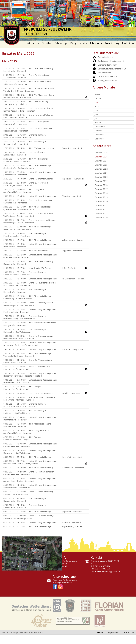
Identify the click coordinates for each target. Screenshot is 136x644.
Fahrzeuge (61, 43)
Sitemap (100, 632)
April (97, 106)
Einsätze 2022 (101, 169)
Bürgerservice (79, 43)
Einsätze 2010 (101, 217)
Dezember (99, 139)
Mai (96, 110)
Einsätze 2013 (101, 205)
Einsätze (47, 43)
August (98, 123)
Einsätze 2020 (101, 177)
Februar (98, 98)
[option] (68, 20)
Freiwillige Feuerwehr (62, 582)
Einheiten (128, 43)
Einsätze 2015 (101, 197)
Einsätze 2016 (101, 193)
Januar (97, 94)
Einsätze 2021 (101, 173)
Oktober (98, 131)
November (99, 135)
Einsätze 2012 (101, 209)
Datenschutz (128, 632)
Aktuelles (33, 43)
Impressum (113, 632)
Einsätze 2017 (101, 189)
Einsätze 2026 (101, 153)
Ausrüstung (112, 43)
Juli (96, 118)
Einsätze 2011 (101, 213)
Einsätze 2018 (101, 185)
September (100, 127)
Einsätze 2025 (101, 157)
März (97, 102)
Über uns (96, 43)
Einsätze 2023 (101, 165)
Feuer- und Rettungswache (65, 580)
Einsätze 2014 (101, 201)
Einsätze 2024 (101, 161)
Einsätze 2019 (101, 181)
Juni (96, 114)
